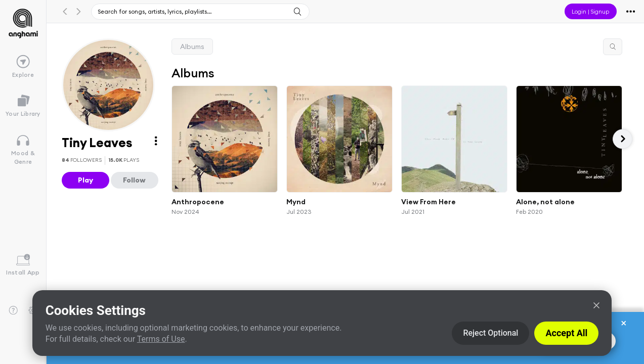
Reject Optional (490, 333)
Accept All (566, 333)
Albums (192, 47)
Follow (134, 180)
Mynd (296, 201)
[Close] (596, 305)
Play (85, 180)
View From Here (428, 201)
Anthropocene (198, 201)
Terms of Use (161, 339)
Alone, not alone (545, 201)
